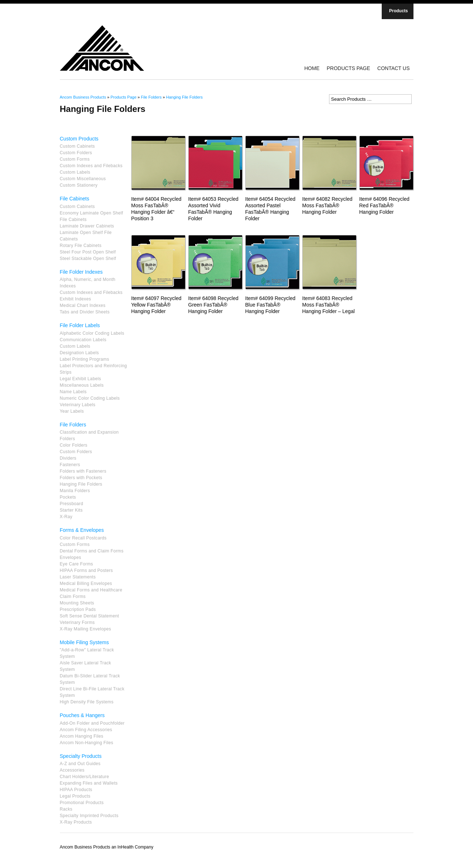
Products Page (348, 68)
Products (398, 11)
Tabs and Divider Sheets (85, 312)
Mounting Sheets (77, 603)
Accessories (72, 770)
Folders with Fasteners (83, 471)
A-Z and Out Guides (80, 764)
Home (312, 68)
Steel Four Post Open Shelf (88, 252)
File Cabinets (75, 199)
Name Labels (73, 392)
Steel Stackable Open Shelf (88, 259)
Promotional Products (82, 803)
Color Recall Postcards (83, 538)
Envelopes (71, 557)
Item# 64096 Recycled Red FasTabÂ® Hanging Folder (384, 205)
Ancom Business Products (83, 97)
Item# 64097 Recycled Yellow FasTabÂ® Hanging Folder (156, 305)
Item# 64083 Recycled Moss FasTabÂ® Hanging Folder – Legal (329, 305)
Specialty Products (81, 756)
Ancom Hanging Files (82, 736)
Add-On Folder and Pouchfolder (92, 723)
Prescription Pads (78, 609)
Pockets (68, 497)
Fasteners (70, 465)
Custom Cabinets (77, 146)
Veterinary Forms (77, 622)
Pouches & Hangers (82, 715)
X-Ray (66, 517)
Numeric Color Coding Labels (90, 398)
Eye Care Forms (76, 564)
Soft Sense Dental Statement (89, 616)
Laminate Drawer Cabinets (87, 226)
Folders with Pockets (81, 478)
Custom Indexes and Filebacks (91, 166)
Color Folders (74, 445)
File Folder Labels (80, 325)
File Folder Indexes (81, 272)
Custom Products (79, 139)
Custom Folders (76, 153)
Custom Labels (75, 172)
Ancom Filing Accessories (86, 730)
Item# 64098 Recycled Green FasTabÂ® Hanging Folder (213, 305)
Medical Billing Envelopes (86, 583)
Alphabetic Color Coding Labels (92, 333)
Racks (66, 809)
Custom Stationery (79, 185)
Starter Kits (71, 510)
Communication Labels (83, 340)
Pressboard (72, 504)
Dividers (68, 458)
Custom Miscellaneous (83, 179)
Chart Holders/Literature (85, 777)
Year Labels (72, 411)
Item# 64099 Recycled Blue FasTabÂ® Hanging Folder (270, 305)
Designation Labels (80, 353)
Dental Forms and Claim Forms (92, 551)
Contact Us (394, 68)
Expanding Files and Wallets (89, 783)
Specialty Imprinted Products (89, 816)
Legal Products (75, 796)
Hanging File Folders (184, 97)
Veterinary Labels (78, 405)
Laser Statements (78, 577)
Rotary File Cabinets (81, 246)
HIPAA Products (76, 790)
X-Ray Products (76, 822)
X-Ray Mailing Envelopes (86, 629)
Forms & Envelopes (82, 530)
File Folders (151, 97)
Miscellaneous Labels (82, 385)
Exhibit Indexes (76, 299)
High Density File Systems (87, 702)
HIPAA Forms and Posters (86, 570)
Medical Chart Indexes (83, 305)
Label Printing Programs (85, 359)
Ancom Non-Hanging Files (87, 743)
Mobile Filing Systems (84, 642)
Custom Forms (75, 159)
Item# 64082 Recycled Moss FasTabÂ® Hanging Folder (327, 205)
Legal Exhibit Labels (81, 379)
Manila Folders (75, 491)
